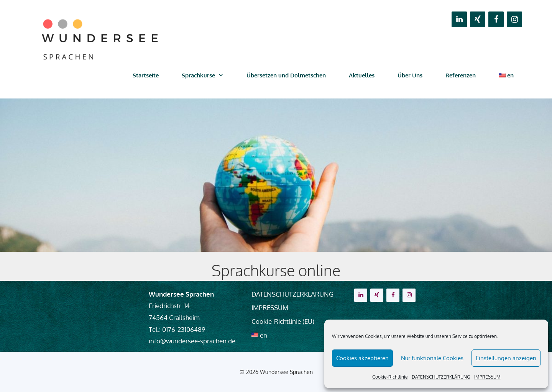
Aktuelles (362, 75)
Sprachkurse (208, 75)
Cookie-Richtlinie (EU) (283, 321)
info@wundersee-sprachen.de (192, 341)
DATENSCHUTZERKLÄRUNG (441, 377)
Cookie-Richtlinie (390, 377)
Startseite (146, 75)
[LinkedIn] (459, 19)
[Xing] (478, 19)
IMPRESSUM (487, 377)
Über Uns (410, 75)
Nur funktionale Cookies (432, 358)
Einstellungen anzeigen (506, 358)
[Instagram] (514, 19)
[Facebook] (496, 19)
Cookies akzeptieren (362, 358)
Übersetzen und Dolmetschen (286, 75)
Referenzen (461, 75)
